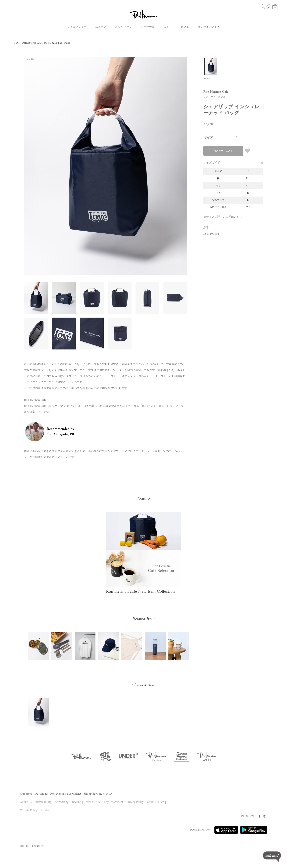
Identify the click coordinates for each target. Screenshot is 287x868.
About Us (26, 802)
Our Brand (41, 794)
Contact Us (48, 810)
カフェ (185, 27)
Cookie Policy (155, 802)
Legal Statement (114, 802)
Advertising (62, 802)
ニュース (101, 27)
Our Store (26, 794)
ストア (168, 27)
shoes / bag (50, 43)
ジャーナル (148, 27)
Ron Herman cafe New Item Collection (140, 592)
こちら (238, 217)
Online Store (28, 43)
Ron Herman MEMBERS (66, 794)
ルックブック (124, 27)
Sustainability (43, 802)
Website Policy (29, 810)
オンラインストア (209, 27)
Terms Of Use (92, 802)
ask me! (272, 857)
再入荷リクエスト (223, 151)
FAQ (109, 794)
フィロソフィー (77, 27)
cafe (39, 43)
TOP (17, 43)
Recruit (76, 802)
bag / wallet (64, 43)
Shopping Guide (94, 794)
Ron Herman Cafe (35, 400)
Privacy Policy (135, 802)
